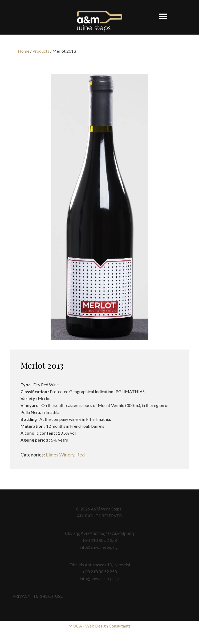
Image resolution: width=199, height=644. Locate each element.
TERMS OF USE (48, 596)
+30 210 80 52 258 (100, 540)
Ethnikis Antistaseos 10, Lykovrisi (100, 565)
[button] (160, 14)
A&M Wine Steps (100, 21)
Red (80, 455)
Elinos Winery (60, 455)
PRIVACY (21, 596)
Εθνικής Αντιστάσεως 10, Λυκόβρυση (99, 533)
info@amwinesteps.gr (99, 547)
